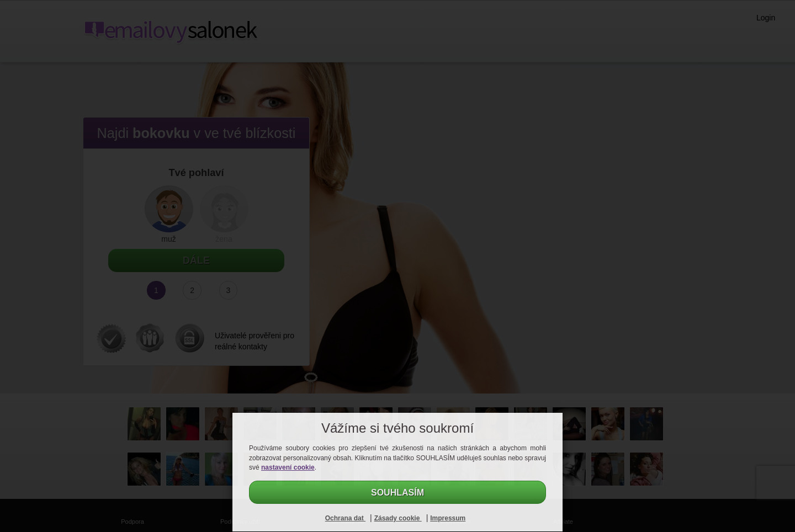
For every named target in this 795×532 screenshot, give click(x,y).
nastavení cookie (288, 467)
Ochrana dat (345, 518)
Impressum (448, 518)
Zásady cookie (398, 518)
